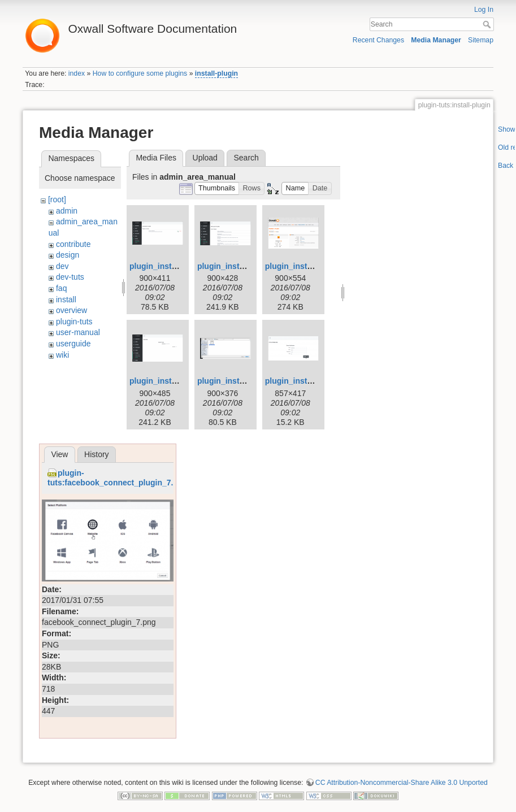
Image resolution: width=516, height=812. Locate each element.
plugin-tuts (74, 322)
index (77, 73)
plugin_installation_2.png (245, 266)
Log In (484, 10)
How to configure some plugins (140, 73)
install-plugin (216, 73)
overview (71, 310)
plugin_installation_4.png (177, 381)
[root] (57, 199)
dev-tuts (70, 277)
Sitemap (481, 40)
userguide (73, 344)
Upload (205, 158)
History (97, 454)
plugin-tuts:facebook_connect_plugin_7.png (118, 478)
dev (62, 266)
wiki (62, 355)
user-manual (78, 332)
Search (488, 24)
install (66, 299)
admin (67, 211)
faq (61, 288)
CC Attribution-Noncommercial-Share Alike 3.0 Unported (402, 783)
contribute (73, 244)
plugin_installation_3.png (313, 266)
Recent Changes (378, 40)
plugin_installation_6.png (313, 381)
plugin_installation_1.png (177, 266)
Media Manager (436, 40)
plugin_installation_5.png (245, 381)
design (68, 255)
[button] (217, 188)
